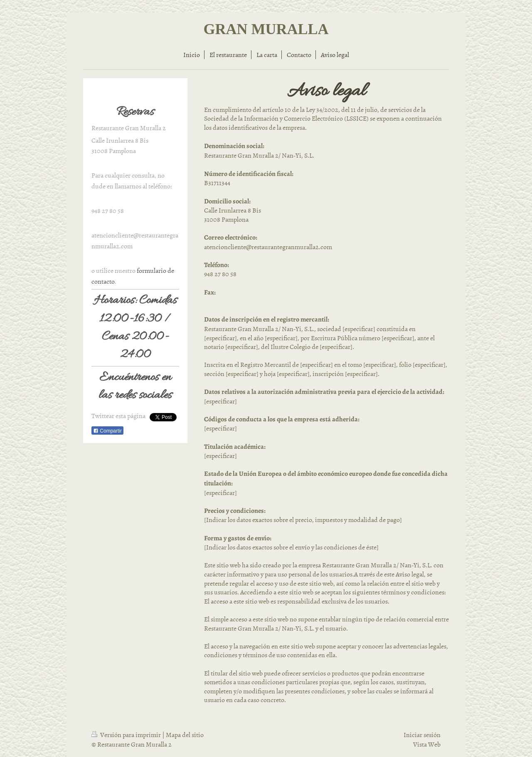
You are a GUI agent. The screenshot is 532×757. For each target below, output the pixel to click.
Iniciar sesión (422, 735)
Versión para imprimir (127, 735)
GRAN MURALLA (266, 29)
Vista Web (427, 744)
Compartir (107, 431)
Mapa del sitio (185, 735)
